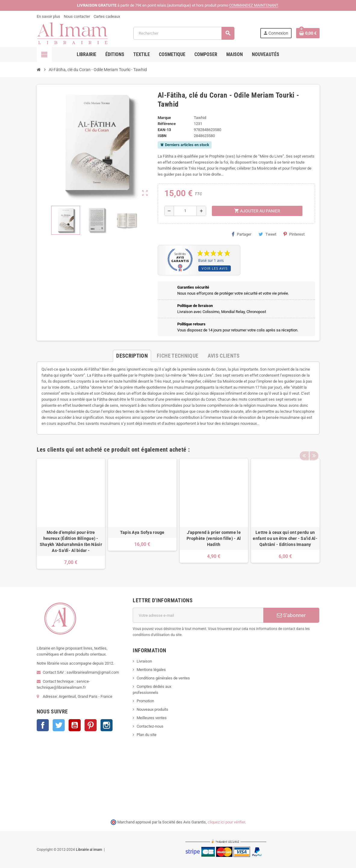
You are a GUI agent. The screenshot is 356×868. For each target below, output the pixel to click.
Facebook (43, 725)
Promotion (145, 701)
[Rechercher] (184, 33)
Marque (164, 118)
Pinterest (294, 234)
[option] (71, 514)
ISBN (162, 136)
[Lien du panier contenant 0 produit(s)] (308, 33)
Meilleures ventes (152, 718)
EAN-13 (164, 130)
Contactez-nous (150, 726)
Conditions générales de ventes (163, 678)
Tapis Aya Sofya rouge (142, 532)
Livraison (144, 661)
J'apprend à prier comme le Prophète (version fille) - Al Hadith (214, 538)
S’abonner (291, 615)
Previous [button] (304, 448)
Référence (167, 124)
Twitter (59, 725)
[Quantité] (185, 211)
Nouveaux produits (152, 709)
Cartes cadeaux (107, 16)
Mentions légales (151, 670)
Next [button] (314, 448)
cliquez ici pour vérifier (226, 822)
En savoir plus (48, 16)
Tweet (267, 234)
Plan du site (147, 735)
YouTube (75, 725)
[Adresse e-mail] (198, 615)
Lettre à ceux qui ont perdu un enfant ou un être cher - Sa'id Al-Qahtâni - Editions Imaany (285, 538)
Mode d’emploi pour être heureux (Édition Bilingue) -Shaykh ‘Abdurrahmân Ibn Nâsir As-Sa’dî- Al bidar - (71, 541)
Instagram (107, 725)
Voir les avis (215, 268)
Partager (241, 234)
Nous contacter (77, 16)
